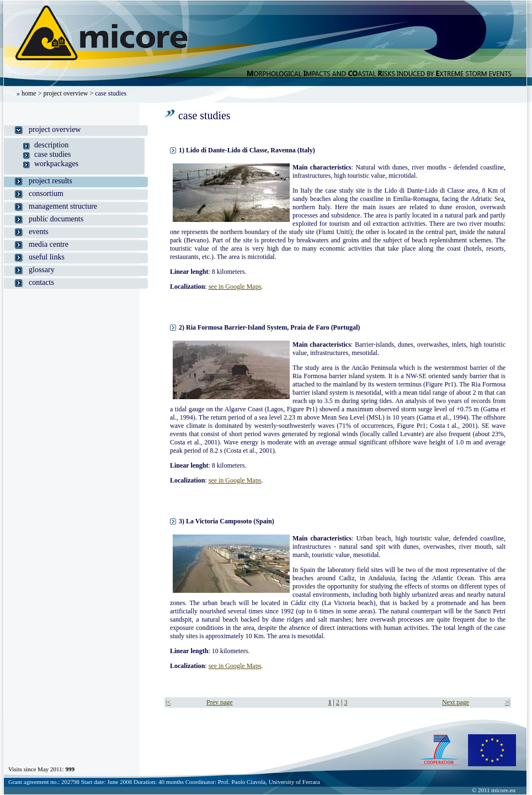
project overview (65, 93)
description (51, 145)
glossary (42, 270)
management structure (63, 206)
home (29, 93)
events (39, 232)
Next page (456, 702)
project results (50, 181)
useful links (47, 257)
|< (168, 702)
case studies (52, 154)
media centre (49, 244)
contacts (41, 282)
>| (507, 702)
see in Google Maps (235, 287)
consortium (46, 194)
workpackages (56, 164)
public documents (56, 219)
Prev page (220, 702)
